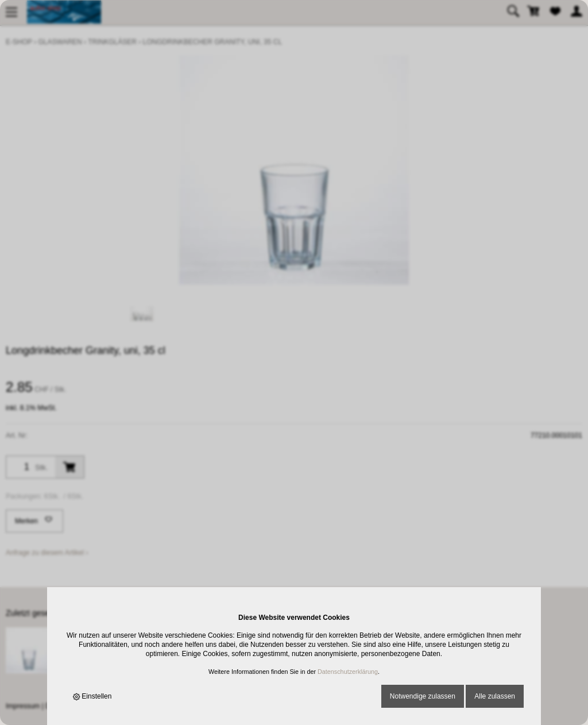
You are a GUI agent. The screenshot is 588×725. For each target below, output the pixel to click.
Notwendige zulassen (423, 696)
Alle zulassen (495, 696)
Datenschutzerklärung (348, 672)
